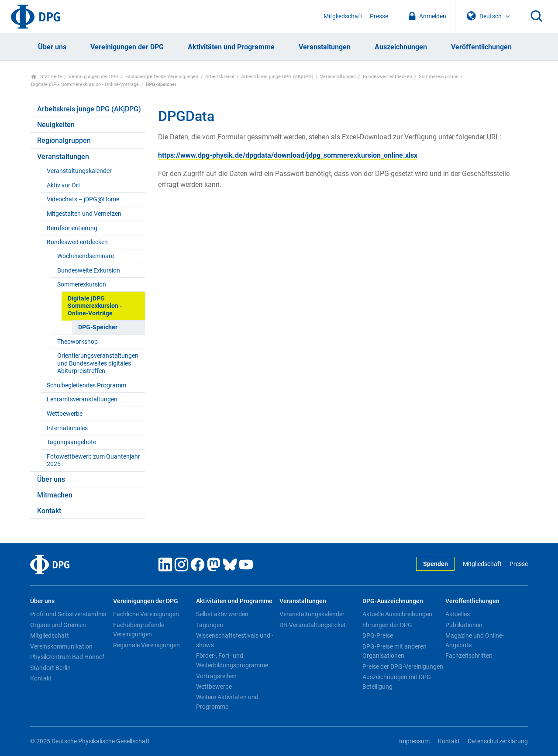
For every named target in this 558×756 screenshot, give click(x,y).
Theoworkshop (77, 342)
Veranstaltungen (325, 47)
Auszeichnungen (401, 47)
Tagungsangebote (71, 442)
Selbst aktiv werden (222, 614)
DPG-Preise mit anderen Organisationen (394, 651)
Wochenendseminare (86, 256)
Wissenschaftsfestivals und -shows (235, 640)
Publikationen (464, 625)
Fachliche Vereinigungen (146, 614)
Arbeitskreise (220, 77)
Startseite (46, 77)
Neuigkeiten (56, 125)
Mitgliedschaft (343, 16)
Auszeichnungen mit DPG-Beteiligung (398, 682)
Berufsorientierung (72, 228)
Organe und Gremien (58, 625)
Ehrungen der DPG (387, 625)
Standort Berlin (50, 668)
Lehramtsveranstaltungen (82, 399)
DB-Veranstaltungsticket (313, 625)
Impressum (414, 741)
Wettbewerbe (65, 414)
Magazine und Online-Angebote (475, 640)
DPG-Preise (378, 635)
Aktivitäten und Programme (231, 47)
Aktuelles (458, 614)
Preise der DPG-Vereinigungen (403, 666)
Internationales (67, 428)
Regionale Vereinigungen (146, 645)
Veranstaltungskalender (79, 171)
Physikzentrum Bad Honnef (67, 657)
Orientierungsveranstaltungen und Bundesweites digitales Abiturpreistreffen (98, 363)
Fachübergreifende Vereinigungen (162, 77)
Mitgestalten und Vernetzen (84, 214)
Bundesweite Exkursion (89, 271)
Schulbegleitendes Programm (86, 385)
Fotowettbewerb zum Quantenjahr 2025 (93, 460)
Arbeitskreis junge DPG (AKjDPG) (277, 77)
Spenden (436, 564)
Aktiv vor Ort (64, 185)
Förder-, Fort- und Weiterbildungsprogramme (232, 660)
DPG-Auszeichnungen (393, 601)
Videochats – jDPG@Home (83, 199)
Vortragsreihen (216, 676)
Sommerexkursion (439, 77)
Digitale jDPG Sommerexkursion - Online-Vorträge (85, 85)
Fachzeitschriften (469, 656)
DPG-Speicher (98, 327)
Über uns (52, 47)
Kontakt (49, 511)
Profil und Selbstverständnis (68, 614)
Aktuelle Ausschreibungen (397, 614)
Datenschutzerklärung (498, 741)
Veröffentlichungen (481, 47)
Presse (379, 16)
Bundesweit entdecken (387, 77)
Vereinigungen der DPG (127, 47)
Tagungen (210, 625)
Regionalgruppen (64, 140)
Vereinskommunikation (61, 646)
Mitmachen (55, 495)
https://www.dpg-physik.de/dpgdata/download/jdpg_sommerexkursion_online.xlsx (288, 155)
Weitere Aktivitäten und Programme (227, 702)
